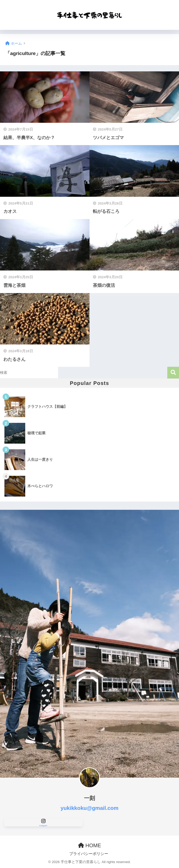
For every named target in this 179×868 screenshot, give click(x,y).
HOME (90, 845)
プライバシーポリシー (89, 854)
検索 (173, 373)
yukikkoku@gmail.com (90, 808)
